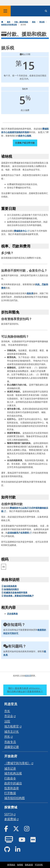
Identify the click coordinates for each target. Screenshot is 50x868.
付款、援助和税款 (21, 22)
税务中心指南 (25, 136)
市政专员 (10, 742)
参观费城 (10, 819)
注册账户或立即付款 (25, 143)
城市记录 (10, 768)
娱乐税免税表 (9, 586)
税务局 (30, 293)
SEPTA (9, 814)
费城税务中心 (20, 231)
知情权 (20, 865)
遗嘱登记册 (12, 747)
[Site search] (46, 11)
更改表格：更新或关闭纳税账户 (17, 596)
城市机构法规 (13, 773)
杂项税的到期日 (10, 589)
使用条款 (11, 865)
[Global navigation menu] (5, 11)
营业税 (42, 22)
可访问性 (39, 865)
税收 (34, 22)
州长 (7, 736)
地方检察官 (12, 726)
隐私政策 (29, 865)
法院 (7, 721)
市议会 (9, 716)
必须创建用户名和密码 (18, 533)
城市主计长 (12, 731)
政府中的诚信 (13, 783)
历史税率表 (12, 614)
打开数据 (10, 793)
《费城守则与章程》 (17, 763)
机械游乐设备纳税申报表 (14, 592)
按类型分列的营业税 (9, 25)
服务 (9, 22)
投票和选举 (12, 788)
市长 (7, 711)
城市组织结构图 (15, 798)
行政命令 (10, 778)
